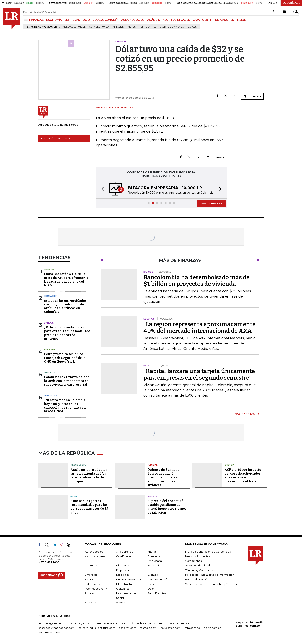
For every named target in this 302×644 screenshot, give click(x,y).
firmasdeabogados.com (147, 623)
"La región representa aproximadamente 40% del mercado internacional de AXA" (199, 328)
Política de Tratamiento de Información (210, 575)
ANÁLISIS (154, 20)
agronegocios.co (82, 623)
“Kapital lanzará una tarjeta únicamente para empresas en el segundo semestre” (199, 374)
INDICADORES (224, 20)
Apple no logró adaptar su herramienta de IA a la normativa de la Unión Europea (90, 475)
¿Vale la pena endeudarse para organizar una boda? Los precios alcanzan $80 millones (67, 333)
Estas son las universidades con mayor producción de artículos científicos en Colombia (65, 306)
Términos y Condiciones (200, 570)
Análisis (152, 552)
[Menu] (26, 20)
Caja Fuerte (123, 556)
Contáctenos (193, 561)
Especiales (123, 575)
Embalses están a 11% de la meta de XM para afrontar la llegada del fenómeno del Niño (66, 280)
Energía (49, 269)
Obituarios (123, 589)
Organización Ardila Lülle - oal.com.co (250, 624)
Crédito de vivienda (172, 27)
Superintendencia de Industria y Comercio (212, 584)
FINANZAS (36, 20)
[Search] (273, 12)
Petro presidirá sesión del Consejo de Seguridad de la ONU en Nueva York (65, 358)
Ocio (151, 589)
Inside (151, 584)
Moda (74, 496)
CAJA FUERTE (202, 20)
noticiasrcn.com (170, 628)
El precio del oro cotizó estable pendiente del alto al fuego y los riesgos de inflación (167, 507)
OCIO (86, 20)
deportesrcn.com (49, 632)
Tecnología (78, 465)
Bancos (192, 27)
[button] (101, 189)
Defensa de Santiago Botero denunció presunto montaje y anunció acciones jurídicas (164, 477)
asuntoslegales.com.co (53, 623)
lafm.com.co (192, 628)
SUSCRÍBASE (291, 3)
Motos (132, 27)
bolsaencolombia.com (180, 623)
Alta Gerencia (125, 552)
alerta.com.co (213, 628)
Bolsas (152, 496)
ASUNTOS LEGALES (176, 20)
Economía (154, 565)
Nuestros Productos (198, 556)
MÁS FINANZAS (245, 414)
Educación (51, 296)
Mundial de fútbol (74, 27)
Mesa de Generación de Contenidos (208, 552)
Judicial (152, 465)
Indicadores (92, 584)
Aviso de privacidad (198, 565)
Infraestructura (125, 584)
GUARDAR (252, 96)
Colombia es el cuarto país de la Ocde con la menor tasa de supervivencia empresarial (67, 381)
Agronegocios (94, 552)
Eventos (153, 575)
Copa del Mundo (99, 27)
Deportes (50, 395)
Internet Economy (96, 589)
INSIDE (241, 20)
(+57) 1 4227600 (49, 562)
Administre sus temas (55, 138)
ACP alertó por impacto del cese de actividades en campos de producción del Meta (243, 475)
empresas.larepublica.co (112, 623)
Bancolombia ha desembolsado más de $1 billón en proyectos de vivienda (196, 281)
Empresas (91, 575)
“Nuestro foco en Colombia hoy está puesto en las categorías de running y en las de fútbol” (65, 406)
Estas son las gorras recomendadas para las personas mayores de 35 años (89, 507)
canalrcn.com (127, 628)
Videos (120, 603)
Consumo (91, 565)
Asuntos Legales (95, 556)
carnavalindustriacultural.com (97, 628)
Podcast (90, 593)
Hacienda (50, 350)
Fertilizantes (148, 27)
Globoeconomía (158, 579)
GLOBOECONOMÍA (105, 20)
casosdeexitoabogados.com (56, 628)
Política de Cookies (197, 579)
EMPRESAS (72, 20)
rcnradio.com (148, 628)
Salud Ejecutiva (157, 593)
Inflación (118, 27)
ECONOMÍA (54, 20)
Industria (50, 372)
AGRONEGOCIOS (133, 20)
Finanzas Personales (129, 579)
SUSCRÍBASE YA (212, 203)
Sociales (90, 603)
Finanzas (90, 579)
